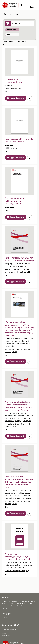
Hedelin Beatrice (24, 341)
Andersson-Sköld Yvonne (14, 339)
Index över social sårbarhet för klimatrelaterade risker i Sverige (19, 259)
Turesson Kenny (25, 413)
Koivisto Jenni (17, 418)
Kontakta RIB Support (9, 629)
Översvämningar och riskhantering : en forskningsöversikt (14, 201)
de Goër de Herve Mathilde (14, 416)
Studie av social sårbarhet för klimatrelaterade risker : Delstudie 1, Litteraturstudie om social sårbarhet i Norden (19, 406)
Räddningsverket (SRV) (13, 89)
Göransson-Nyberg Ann (13, 563)
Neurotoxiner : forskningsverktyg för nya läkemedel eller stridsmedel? (18, 557)
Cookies (4, 618)
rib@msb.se (6, 636)
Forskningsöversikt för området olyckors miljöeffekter (19, 140)
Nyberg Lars (9, 85)
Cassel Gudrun (15, 565)
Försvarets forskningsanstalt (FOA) (17, 571)
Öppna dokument (17, 98)
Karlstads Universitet (12, 269)
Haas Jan (27, 264)
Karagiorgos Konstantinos (14, 264)
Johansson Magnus (23, 344)
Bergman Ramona (11, 341)
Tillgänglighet (6, 614)
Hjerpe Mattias (10, 344)
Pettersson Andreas (12, 266)
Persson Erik (9, 346)
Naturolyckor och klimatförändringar (14, 81)
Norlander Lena (20, 568)
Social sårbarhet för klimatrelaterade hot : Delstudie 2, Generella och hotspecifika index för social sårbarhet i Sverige (19, 482)
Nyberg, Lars (9, 207)
